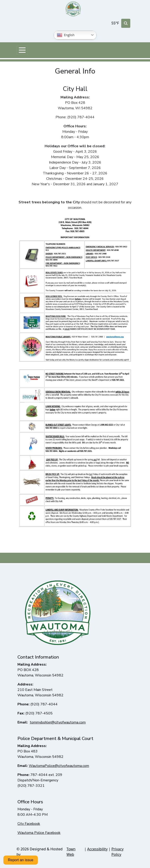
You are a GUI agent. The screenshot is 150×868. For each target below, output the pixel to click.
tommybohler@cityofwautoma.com (58, 722)
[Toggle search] (126, 23)
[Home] (73, 9)
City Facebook (29, 824)
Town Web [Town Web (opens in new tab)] (71, 852)
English (66, 35)
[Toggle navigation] (22, 50)
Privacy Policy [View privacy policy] (117, 852)
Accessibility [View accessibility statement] (97, 849)
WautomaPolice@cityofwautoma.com (59, 766)
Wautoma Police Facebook (39, 833)
